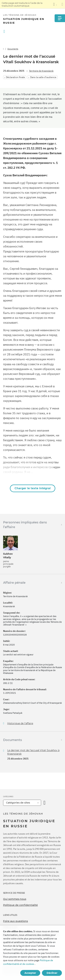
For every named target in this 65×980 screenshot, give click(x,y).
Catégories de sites (18, 803)
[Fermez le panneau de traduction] (62, 4)
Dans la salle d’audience (43, 77)
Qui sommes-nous (15, 899)
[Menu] (60, 18)
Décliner (52, 973)
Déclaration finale (15, 77)
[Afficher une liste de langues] (55, 4)
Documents (13, 49)
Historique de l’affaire (20, 723)
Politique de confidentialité (20, 905)
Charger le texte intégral (33, 488)
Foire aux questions (16, 921)
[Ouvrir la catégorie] (44, 803)
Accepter (30, 973)
